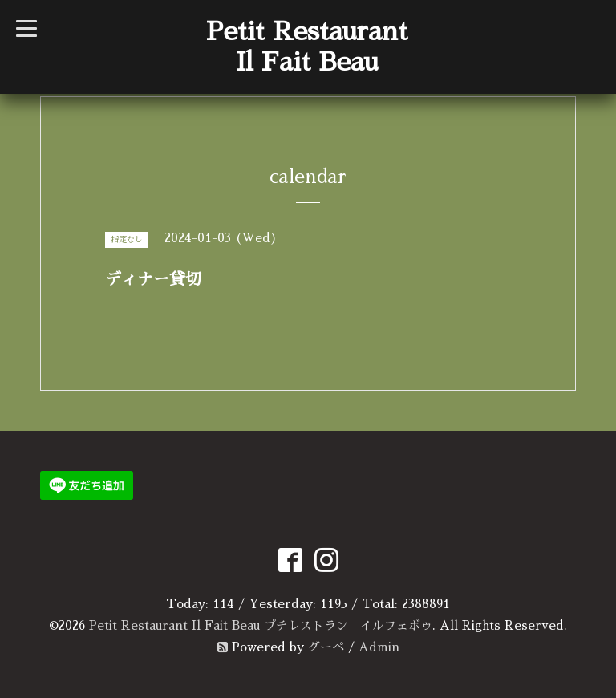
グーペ (326, 647)
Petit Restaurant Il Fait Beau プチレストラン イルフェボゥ (261, 625)
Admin (379, 647)
